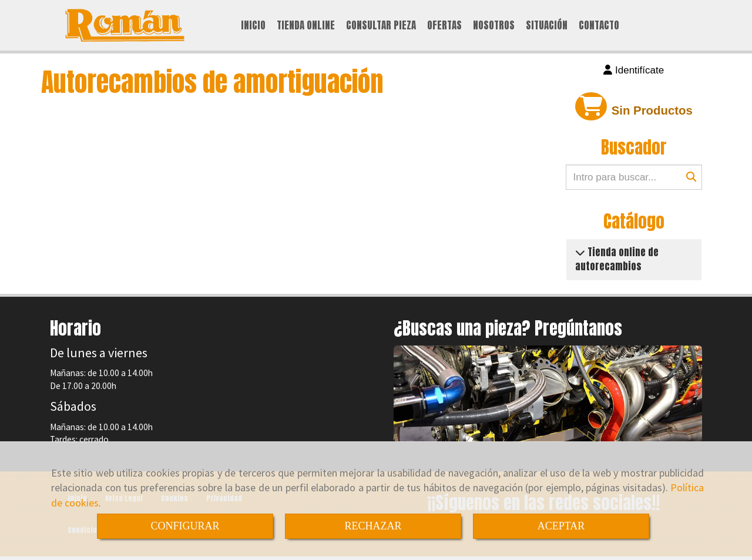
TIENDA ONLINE (306, 26)
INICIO (253, 26)
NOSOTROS (494, 26)
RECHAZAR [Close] (373, 526)
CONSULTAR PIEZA (381, 26)
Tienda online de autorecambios (617, 260)
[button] (634, 72)
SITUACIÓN (547, 26)
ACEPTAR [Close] (561, 526)
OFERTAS (444, 26)
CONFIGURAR (185, 526)
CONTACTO (599, 26)
